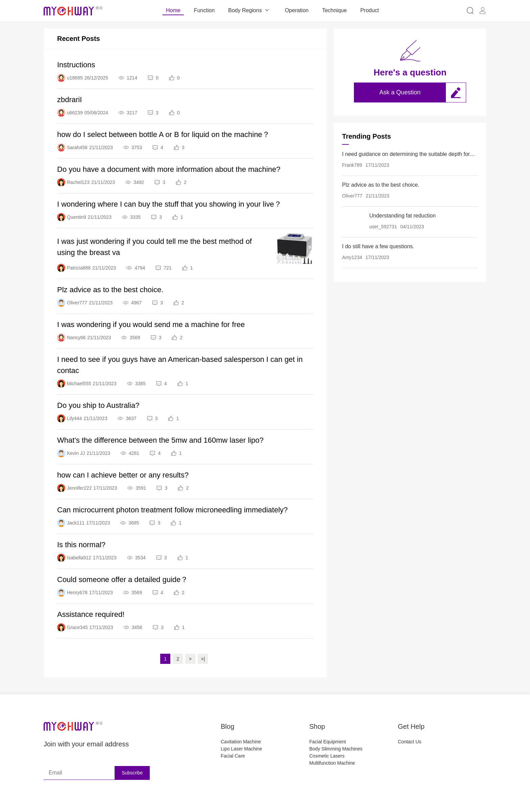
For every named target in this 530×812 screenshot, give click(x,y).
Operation (297, 10)
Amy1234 (352, 257)
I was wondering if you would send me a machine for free (151, 324)
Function (204, 10)
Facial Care (233, 756)
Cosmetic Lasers (327, 756)
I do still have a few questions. (378, 246)
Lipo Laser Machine (241, 749)
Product (370, 10)
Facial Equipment (328, 742)
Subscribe (132, 773)
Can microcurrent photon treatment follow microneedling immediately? (172, 510)
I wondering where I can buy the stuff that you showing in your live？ (169, 204)
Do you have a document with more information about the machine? (169, 169)
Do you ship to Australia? (98, 405)
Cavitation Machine (241, 742)
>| (203, 659)
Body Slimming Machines (336, 749)
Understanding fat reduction (402, 216)
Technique (334, 10)
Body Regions (250, 10)
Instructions (76, 65)
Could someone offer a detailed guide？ (123, 579)
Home (173, 10)
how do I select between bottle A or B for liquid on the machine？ (163, 134)
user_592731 (383, 227)
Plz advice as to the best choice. (110, 290)
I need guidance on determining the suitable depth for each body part (406, 155)
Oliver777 (352, 196)
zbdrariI (69, 100)
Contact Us (409, 742)
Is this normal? (81, 545)
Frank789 (352, 165)
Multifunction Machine (332, 763)
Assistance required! (91, 614)
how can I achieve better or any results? (123, 475)
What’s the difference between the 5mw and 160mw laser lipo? (160, 440)
